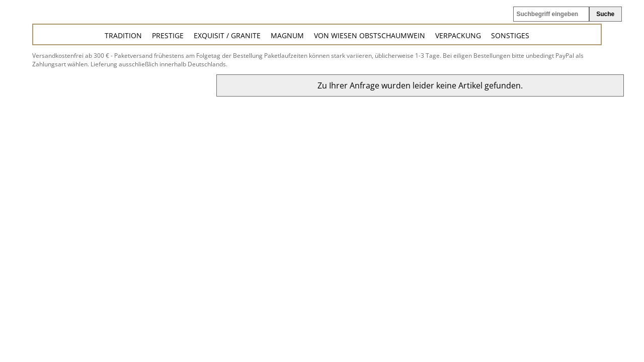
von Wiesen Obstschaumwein (370, 35)
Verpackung (458, 35)
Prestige (168, 35)
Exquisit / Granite (227, 35)
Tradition (123, 35)
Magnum (287, 35)
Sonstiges (510, 35)
